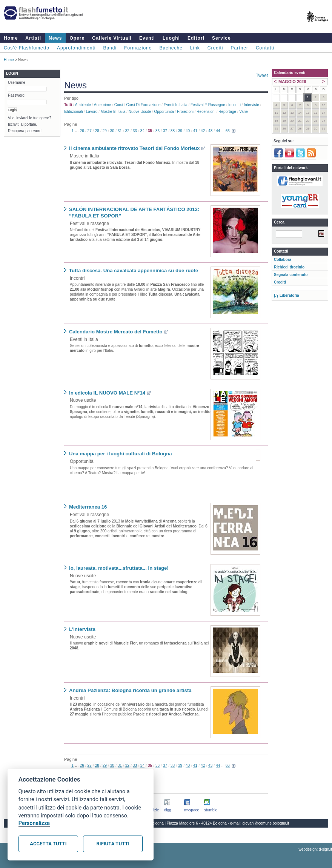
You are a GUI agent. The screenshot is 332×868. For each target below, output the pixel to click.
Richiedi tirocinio (289, 267)
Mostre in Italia (113, 112)
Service (221, 38)
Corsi (119, 105)
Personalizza (34, 823)
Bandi (110, 48)
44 (218, 131)
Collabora (283, 260)
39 (180, 131)
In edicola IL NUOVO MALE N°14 (107, 393)
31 (120, 131)
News (55, 38)
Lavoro (92, 112)
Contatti (265, 48)
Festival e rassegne (208, 105)
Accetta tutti (48, 844)
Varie (244, 112)
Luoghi (171, 38)
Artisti (33, 38)
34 (142, 131)
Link (195, 48)
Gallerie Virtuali (112, 38)
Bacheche (171, 48)
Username (17, 82)
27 (90, 131)
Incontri (234, 105)
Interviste (251, 105)
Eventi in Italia (176, 105)
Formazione (138, 48)
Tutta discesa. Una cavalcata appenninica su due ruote (134, 271)
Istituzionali (73, 112)
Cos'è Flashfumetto (27, 48)
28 (97, 131)
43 (210, 131)
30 (112, 131)
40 (188, 131)
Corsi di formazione (143, 105)
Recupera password (25, 131)
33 (135, 131)
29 (105, 131)
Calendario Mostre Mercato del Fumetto (116, 332)
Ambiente (83, 105)
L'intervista (82, 629)
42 (203, 131)
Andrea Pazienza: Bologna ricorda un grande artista (130, 690)
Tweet (262, 76)
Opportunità (164, 112)
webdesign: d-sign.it (315, 849)
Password (16, 95)
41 (195, 131)
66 (228, 131)
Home (11, 38)
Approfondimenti (76, 48)
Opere (77, 38)
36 (158, 131)
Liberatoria (289, 295)
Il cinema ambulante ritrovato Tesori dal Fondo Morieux (134, 148)
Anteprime (103, 105)
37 (165, 131)
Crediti (215, 48)
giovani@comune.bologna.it (266, 823)
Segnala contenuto (291, 275)
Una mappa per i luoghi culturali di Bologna (121, 454)
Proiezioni (185, 112)
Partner (240, 48)
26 (82, 131)
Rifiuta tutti (113, 844)
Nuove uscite (140, 112)
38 (173, 131)
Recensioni (206, 112)
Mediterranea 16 (88, 507)
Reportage (227, 112)
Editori (196, 38)
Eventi (147, 38)
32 (127, 131)
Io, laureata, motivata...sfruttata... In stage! (119, 568)
